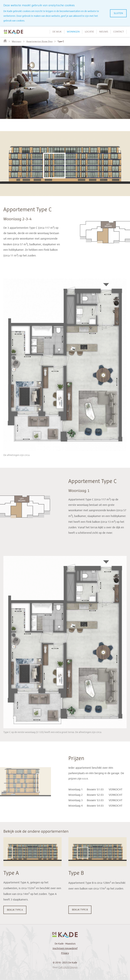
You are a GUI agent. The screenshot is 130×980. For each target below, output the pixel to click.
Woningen (73, 32)
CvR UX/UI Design (68, 967)
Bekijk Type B (80, 910)
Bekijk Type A (15, 910)
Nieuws (104, 32)
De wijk (57, 32)
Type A (11, 873)
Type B (76, 873)
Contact (119, 32)
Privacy (65, 953)
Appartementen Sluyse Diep (39, 41)
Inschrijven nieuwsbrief (65, 948)
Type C (61, 41)
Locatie (89, 32)
